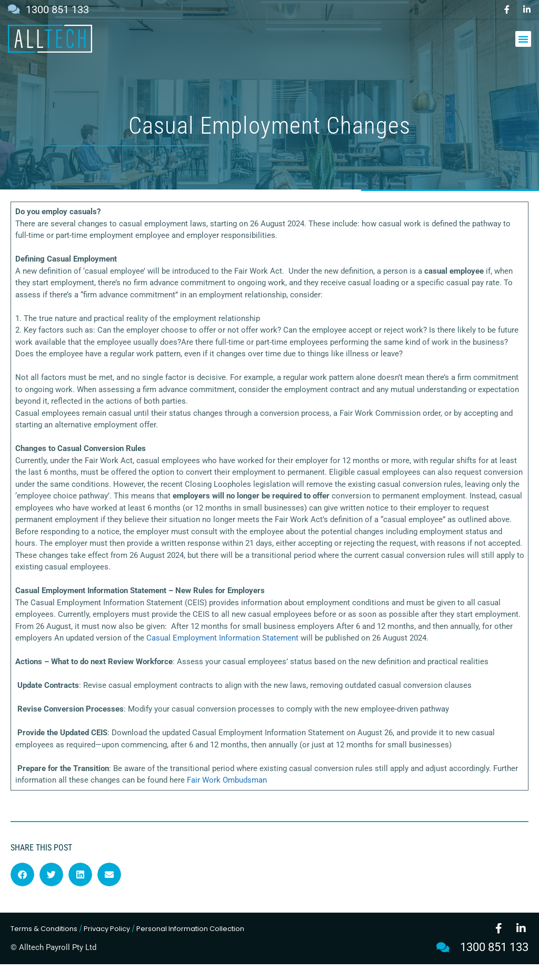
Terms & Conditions (44, 944)
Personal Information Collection (190, 944)
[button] (523, 39)
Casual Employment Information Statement (222, 654)
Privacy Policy (107, 944)
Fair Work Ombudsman (227, 796)
